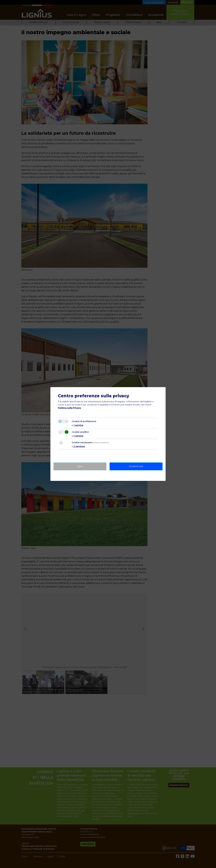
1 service (77, 425)
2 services (78, 446)
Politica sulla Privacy (69, 408)
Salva (80, 466)
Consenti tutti (136, 466)
